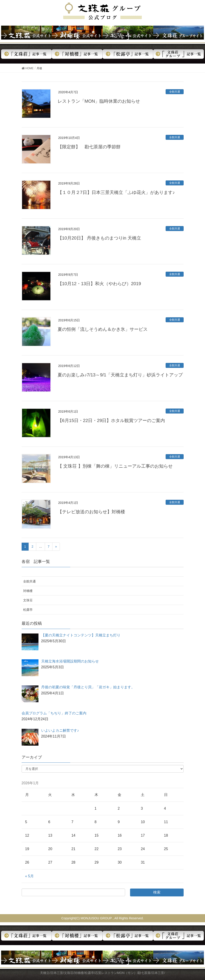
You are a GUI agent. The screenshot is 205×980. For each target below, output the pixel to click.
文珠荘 (28, 600)
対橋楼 (28, 591)
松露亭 (28, 610)
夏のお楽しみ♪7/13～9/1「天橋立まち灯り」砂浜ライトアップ (120, 375)
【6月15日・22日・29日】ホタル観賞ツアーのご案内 (111, 420)
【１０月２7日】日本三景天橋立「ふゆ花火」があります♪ (116, 192)
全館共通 (175, 92)
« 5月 (29, 876)
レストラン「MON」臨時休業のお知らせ (99, 101)
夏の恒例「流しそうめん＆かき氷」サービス (103, 329)
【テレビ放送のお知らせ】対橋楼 (91, 512)
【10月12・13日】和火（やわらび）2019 (99, 284)
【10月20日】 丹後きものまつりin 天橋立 (99, 238)
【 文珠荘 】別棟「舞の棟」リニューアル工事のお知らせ (115, 466)
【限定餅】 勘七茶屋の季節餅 (89, 147)
